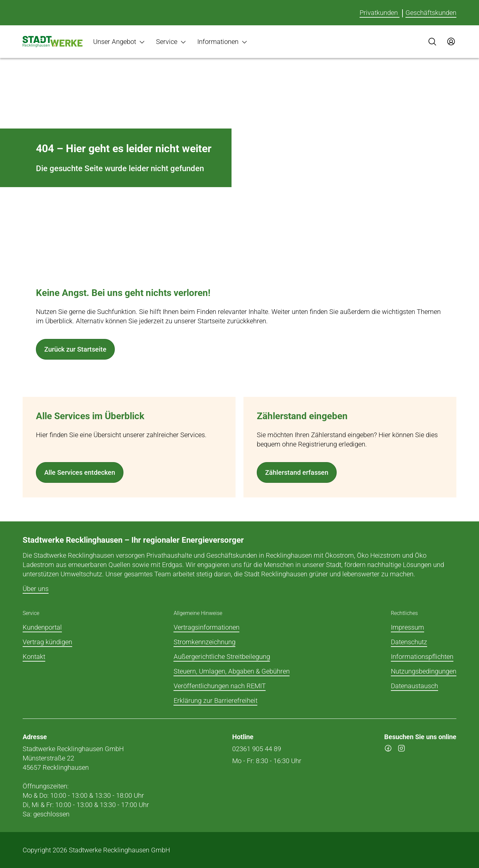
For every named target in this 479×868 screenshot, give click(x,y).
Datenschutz (409, 642)
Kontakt (34, 657)
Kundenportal (42, 627)
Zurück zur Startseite (75, 349)
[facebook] (388, 749)
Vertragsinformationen (207, 627)
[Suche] (432, 42)
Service (171, 42)
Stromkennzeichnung (205, 642)
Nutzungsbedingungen (424, 671)
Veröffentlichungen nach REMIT (220, 686)
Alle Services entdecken (80, 472)
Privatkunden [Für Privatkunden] (380, 13)
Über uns (36, 589)
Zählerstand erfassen (297, 472)
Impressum (407, 627)
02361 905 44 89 (257, 749)
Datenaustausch (414, 686)
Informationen (223, 42)
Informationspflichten (422, 657)
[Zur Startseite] (53, 42)
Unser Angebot (119, 42)
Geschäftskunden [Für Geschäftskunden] (431, 13)
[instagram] (401, 749)
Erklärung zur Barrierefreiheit (216, 701)
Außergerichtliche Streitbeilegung (222, 657)
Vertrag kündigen (47, 642)
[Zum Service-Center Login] (451, 42)
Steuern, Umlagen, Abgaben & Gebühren (232, 671)
